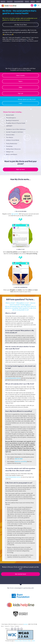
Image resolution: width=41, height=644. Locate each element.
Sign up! (20, 93)
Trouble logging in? (26, 305)
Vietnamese (25, 641)
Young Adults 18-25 (19, 2)
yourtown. (26, 624)
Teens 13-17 (10, 2)
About (38, 2)
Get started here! (21, 574)
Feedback (17, 626)
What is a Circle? (10, 303)
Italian (29, 641)
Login (20, 103)
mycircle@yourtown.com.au (13, 378)
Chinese (17, 641)
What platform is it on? (23, 303)
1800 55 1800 (35, 5)
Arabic (20, 641)
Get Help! (32, 5)
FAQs (21, 87)
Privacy (12, 626)
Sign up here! (20, 169)
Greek (33, 641)
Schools (33, 2)
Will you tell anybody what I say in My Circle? (18, 306)
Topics (20, 81)
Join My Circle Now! (21, 25)
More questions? (24, 308)
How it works (21, 75)
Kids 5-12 (3, 2)
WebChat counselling (21, 461)
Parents (27, 2)
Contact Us (7, 626)
